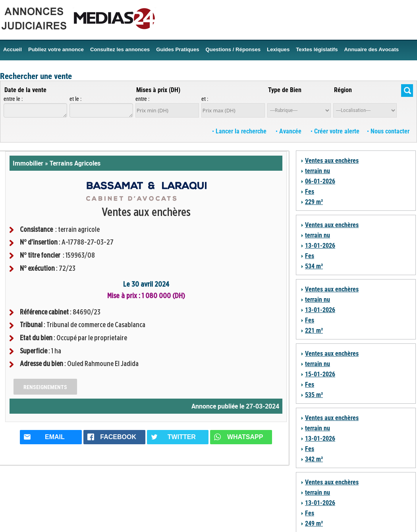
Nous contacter (388, 131)
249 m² (314, 523)
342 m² (314, 459)
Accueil (13, 49)
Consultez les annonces (120, 49)
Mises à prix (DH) (158, 90)
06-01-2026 (320, 181)
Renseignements (45, 387)
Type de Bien (285, 90)
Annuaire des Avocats (372, 49)
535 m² (314, 395)
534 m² (314, 266)
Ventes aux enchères (332, 161)
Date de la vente (25, 90)
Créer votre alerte (335, 131)
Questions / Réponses (233, 49)
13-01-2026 (320, 246)
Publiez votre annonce (56, 49)
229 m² (314, 202)
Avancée (290, 131)
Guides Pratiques (178, 49)
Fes (310, 192)
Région (343, 90)
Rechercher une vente (36, 76)
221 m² (314, 331)
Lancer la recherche (240, 131)
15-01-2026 (320, 374)
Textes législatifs (317, 49)
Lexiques (278, 49)
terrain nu (318, 171)
